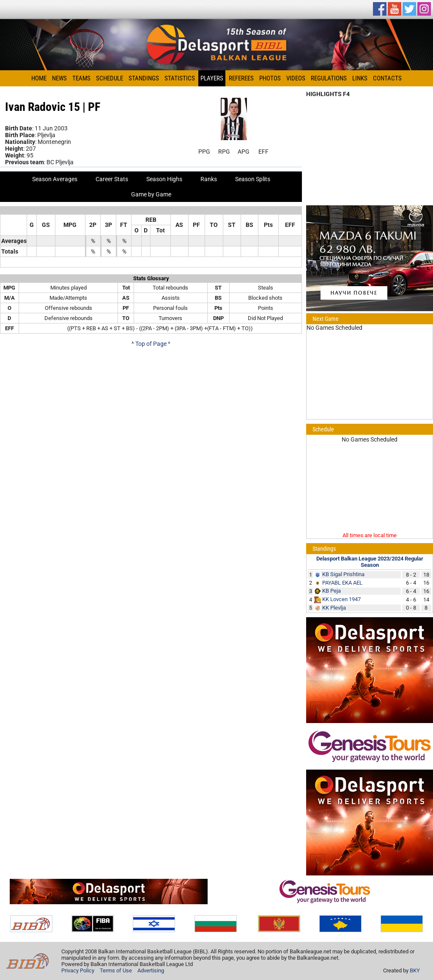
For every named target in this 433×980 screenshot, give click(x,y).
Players (212, 78)
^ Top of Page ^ (151, 344)
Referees (241, 78)
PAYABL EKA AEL (342, 583)
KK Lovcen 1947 (341, 599)
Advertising (151, 970)
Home (39, 78)
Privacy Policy (78, 970)
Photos (270, 78)
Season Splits (253, 179)
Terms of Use (116, 970)
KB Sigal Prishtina (343, 574)
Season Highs (164, 179)
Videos (296, 78)
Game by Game (151, 194)
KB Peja (332, 591)
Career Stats (112, 179)
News (59, 78)
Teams (81, 78)
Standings (144, 78)
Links (360, 78)
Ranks (209, 179)
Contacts (387, 78)
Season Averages (55, 179)
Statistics (180, 78)
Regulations (329, 78)
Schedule (110, 78)
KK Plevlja (334, 608)
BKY (415, 970)
